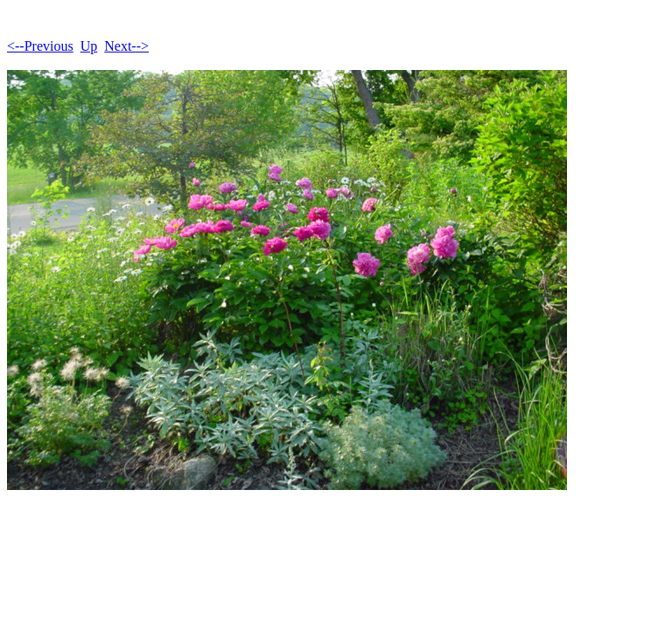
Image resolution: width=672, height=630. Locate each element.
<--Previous (40, 46)
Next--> (126, 46)
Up (89, 46)
